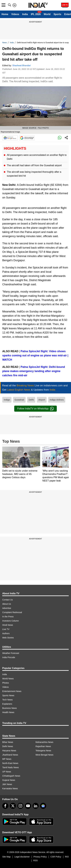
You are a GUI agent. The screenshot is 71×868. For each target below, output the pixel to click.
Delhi (31, 400)
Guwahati (19, 400)
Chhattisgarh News (11, 776)
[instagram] (20, 806)
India (25, 14)
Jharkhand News (10, 755)
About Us (7, 604)
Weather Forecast (11, 653)
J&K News (7, 784)
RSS (35, 860)
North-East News (10, 763)
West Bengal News (45, 755)
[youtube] (28, 806)
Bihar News (8, 742)
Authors (6, 633)
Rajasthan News (43, 746)
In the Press (8, 617)
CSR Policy (56, 857)
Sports (57, 14)
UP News (7, 772)
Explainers (7, 704)
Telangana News (43, 751)
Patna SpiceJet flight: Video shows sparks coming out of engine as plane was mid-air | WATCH (35, 355)
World (47, 14)
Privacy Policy (40, 857)
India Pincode (9, 657)
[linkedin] (36, 806)
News (5, 43)
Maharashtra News (45, 742)
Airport (42, 400)
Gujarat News (9, 780)
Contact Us (7, 600)
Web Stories (8, 638)
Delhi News (8, 746)
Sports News (8, 695)
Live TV (6, 629)
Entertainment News (12, 691)
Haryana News (9, 751)
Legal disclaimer (22, 857)
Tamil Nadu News (11, 767)
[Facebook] (5, 806)
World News (8, 679)
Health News (8, 712)
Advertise (7, 608)
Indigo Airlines (57, 400)
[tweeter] (13, 806)
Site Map (6, 857)
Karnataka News (10, 789)
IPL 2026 (36, 14)
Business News (10, 708)
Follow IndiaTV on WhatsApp (35, 409)
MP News (7, 759)
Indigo (7, 400)
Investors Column (11, 621)
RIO (67, 857)
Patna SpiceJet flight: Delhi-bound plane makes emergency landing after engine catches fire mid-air (34, 371)
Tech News (7, 700)
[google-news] (43, 806)
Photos (6, 683)
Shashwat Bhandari (21, 65)
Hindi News (8, 625)
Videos (15, 14)
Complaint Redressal (12, 612)
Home (5, 14)
